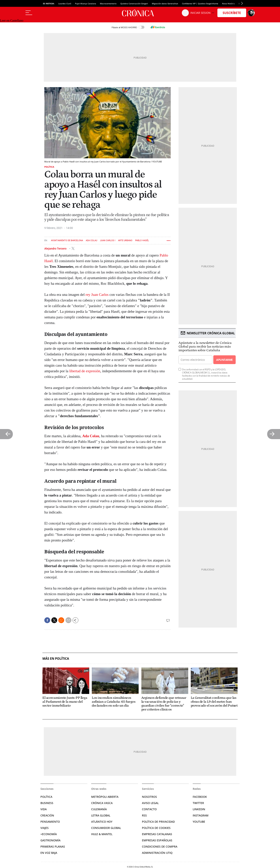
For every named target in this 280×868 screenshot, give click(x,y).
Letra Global (101, 815)
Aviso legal (150, 803)
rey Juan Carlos (97, 295)
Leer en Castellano (12, 21)
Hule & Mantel (102, 834)
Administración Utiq (157, 853)
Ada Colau (91, 240)
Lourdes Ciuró (65, 4)
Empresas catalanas (157, 834)
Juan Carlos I (108, 240)
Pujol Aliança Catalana (86, 4)
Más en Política (56, 659)
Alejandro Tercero (56, 248)
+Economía (49, 834)
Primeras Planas (53, 847)
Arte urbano (125, 240)
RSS (144, 815)
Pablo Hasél (142, 240)
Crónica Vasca (102, 803)
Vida (44, 809)
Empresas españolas (157, 840)
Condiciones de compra (160, 847)
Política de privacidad (158, 822)
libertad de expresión (85, 371)
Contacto (149, 809)
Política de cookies (156, 828)
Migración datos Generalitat (165, 4)
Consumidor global (106, 828)
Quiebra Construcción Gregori (134, 4)
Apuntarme (224, 360)
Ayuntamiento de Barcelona (67, 240)
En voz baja (49, 853)
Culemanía (99, 809)
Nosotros (149, 797)
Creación (47, 815)
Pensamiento (50, 822)
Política (49, 167)
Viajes (45, 828)
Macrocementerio (108, 4)
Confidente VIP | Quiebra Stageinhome (200, 4)
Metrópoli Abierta (105, 797)
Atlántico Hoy (102, 822)
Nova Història (228, 4)
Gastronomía (50, 840)
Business (47, 803)
